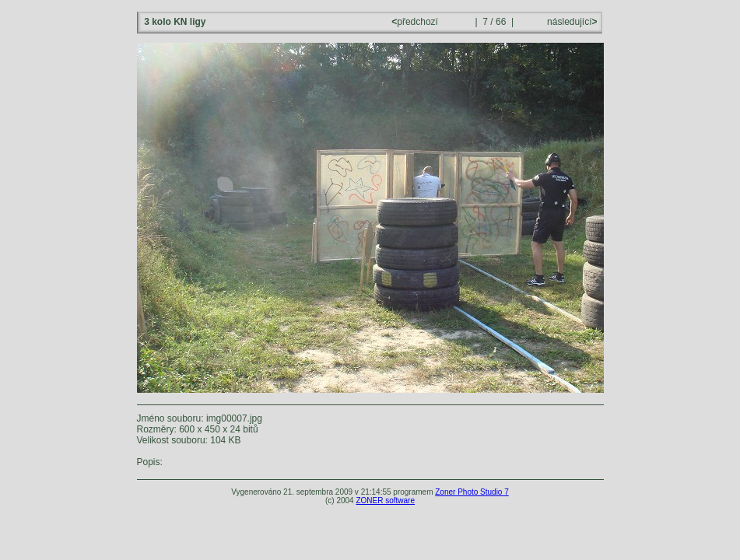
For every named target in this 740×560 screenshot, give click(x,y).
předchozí (416, 22)
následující (571, 22)
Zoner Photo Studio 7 (472, 492)
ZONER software (385, 500)
